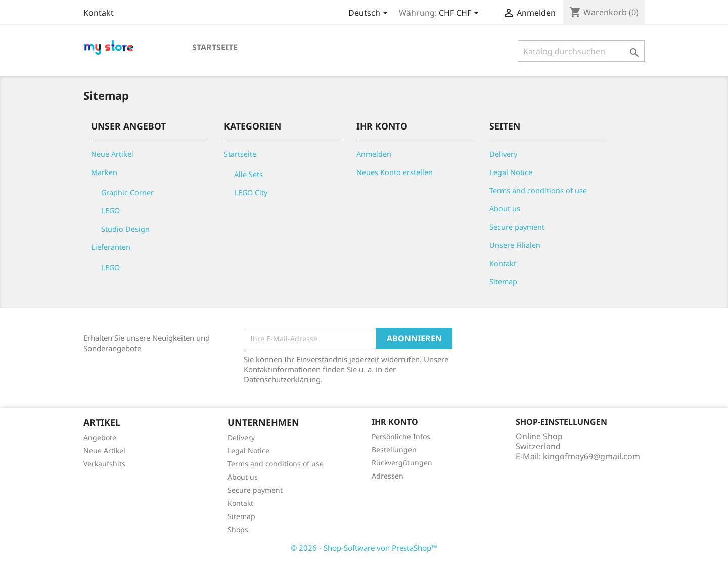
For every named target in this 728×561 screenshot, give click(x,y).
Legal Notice (511, 172)
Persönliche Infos (401, 436)
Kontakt (99, 13)
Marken (104, 172)
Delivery (503, 154)
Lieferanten (111, 247)
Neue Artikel (112, 154)
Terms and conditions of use (538, 190)
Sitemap (503, 282)
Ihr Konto (395, 422)
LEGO (110, 211)
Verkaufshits (104, 464)
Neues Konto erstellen (395, 172)
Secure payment (517, 227)
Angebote (100, 437)
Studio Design (125, 229)
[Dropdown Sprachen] (370, 14)
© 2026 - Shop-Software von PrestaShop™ (364, 548)
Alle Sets (248, 174)
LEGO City (251, 192)
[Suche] (581, 51)
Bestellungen (394, 449)
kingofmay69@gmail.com (591, 456)
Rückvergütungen (402, 463)
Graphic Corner (127, 192)
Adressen (388, 476)
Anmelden (374, 154)
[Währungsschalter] (461, 14)
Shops (238, 529)
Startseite (215, 47)
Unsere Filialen (515, 245)
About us (505, 209)
